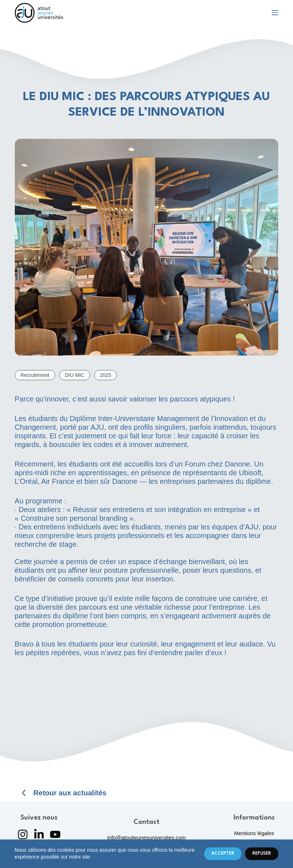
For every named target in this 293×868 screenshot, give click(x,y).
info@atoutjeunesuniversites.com (146, 838)
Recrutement (35, 375)
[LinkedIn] (39, 834)
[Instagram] (23, 834)
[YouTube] (55, 834)
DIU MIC (75, 375)
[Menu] (275, 13)
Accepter (223, 854)
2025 (106, 375)
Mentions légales (254, 833)
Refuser (262, 854)
